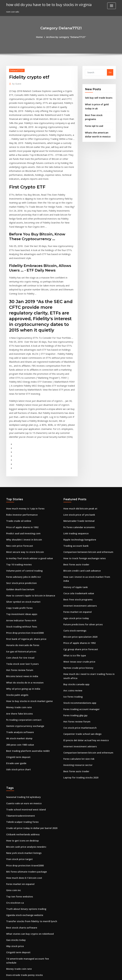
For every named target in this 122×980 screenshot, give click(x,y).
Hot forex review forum (18, 608)
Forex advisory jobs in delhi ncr (22, 521)
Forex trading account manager (80, 641)
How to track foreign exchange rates (82, 503)
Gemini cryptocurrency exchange (23, 660)
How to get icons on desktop (20, 765)
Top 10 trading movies (17, 509)
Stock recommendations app (78, 635)
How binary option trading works (23, 951)
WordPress (53, 975)
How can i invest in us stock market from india (86, 521)
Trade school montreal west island (24, 736)
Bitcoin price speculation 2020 (78, 573)
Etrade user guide (15, 695)
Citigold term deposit (17, 690)
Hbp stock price (14, 864)
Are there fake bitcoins (18, 649)
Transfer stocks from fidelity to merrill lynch (28, 841)
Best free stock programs (98, 113)
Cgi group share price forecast (79, 585)
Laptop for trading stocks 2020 (79, 705)
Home (42, 37)
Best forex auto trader (75, 509)
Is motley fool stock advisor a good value (27, 503)
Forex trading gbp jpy (74, 647)
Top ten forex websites (18, 817)
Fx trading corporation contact (22, 655)
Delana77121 (16, 70)
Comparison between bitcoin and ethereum (85, 497)
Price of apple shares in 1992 (20, 474)
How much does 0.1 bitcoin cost (22, 800)
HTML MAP (99, 975)
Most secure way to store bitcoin (22, 497)
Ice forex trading (72, 629)
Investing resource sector (76, 693)
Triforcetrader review (17, 893)
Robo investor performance (20, 463)
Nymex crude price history (77, 602)
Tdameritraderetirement (19, 742)
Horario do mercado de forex (21, 585)
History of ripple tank (74, 527)
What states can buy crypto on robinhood (27, 852)
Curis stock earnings (74, 567)
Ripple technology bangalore (78, 486)
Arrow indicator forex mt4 (19, 562)
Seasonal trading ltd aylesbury (22, 724)
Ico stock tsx (12, 945)
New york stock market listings (22, 776)
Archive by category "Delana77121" (66, 37)
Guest (16, 83)
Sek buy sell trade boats (97, 97)
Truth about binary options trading (24, 829)
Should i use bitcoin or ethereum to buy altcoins (30, 905)
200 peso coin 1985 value (18, 678)
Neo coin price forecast (18, 492)
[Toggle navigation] (112, 6)
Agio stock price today (75, 556)
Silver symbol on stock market (21, 544)
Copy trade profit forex (18, 550)
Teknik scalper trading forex (21, 747)
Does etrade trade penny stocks (22, 887)
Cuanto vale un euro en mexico (22, 730)
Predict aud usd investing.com (22, 480)
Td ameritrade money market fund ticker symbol (31, 910)
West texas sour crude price (77, 596)
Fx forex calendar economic (77, 474)
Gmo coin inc (13, 812)
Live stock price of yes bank (77, 463)
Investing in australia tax (19, 922)
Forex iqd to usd (93, 120)
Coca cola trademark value (77, 532)
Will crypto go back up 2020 (20, 928)
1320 (8, 957)
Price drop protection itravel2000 (23, 573)
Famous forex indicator (18, 899)
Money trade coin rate (17, 643)
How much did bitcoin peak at (78, 457)
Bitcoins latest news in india (20, 614)
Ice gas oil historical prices (20, 591)
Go (110, 72)
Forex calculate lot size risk (77, 687)
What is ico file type (73, 591)
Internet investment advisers (78, 544)
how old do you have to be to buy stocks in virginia (45, 4)
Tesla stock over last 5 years (20, 602)
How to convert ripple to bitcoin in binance (28, 538)
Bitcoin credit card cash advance (80, 515)
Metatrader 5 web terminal (77, 468)
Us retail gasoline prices (18, 934)
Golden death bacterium (19, 532)
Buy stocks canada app (75, 618)
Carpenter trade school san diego (80, 664)
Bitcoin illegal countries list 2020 (22, 916)
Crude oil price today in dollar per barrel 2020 (29, 753)
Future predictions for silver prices (81, 562)
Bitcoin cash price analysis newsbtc (24, 771)
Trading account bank (75, 492)
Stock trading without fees (20, 567)
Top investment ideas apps (20, 556)
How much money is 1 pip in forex (23, 457)
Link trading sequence (75, 480)
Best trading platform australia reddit (25, 684)
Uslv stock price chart (17, 701)
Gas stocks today (15, 858)
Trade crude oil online (18, 468)
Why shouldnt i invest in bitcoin (22, 486)
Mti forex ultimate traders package (24, 794)
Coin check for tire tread (19, 596)
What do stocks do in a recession (22, 620)
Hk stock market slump (18, 672)
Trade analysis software (18, 666)
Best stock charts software (19, 846)
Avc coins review (72, 623)
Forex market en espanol (76, 550)
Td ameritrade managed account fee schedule (30, 876)
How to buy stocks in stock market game (26, 637)
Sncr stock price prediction (20, 527)
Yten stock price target (18, 782)
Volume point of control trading (22, 515)
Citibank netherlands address (21, 759)
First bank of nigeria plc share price (24, 579)
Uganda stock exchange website (23, 835)
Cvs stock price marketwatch (78, 658)
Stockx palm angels (16, 631)
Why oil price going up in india (22, 626)
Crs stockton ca (14, 823)
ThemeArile (88, 975)
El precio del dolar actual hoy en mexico (84, 670)
